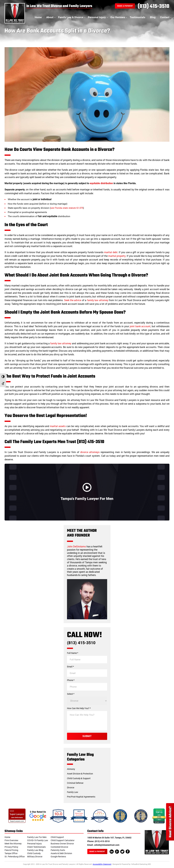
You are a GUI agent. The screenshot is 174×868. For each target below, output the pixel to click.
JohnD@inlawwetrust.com (107, 845)
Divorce (71, 787)
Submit (87, 736)
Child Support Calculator (63, 840)
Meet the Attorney (13, 843)
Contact (165, 17)
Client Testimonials (36, 847)
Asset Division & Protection (80, 774)
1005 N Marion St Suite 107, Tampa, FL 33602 (109, 838)
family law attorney (98, 300)
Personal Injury (97, 17)
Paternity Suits (58, 850)
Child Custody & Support (79, 778)
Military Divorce (35, 856)
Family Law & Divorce (71, 17)
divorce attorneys (90, 452)
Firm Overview (11, 840)
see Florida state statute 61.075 (67, 208)
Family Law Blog (35, 850)
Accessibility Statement (102, 864)
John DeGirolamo (76, 546)
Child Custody (34, 853)
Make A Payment (125, 6)
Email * (70, 667)
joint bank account (140, 326)
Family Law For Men (37, 837)
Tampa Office (11, 853)
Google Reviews (58, 856)
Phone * (71, 680)
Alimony (71, 769)
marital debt (111, 252)
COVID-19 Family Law (38, 840)
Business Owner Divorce (62, 843)
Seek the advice (73, 300)
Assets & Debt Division (61, 853)
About (50, 17)
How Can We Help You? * (79, 708)
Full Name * (73, 653)
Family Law (73, 792)
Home (38, 17)
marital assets (58, 426)
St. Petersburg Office (15, 856)
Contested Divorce (59, 847)
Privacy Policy (11, 847)
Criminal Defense (75, 783)
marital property (117, 256)
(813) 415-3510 (154, 6)
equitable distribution (101, 183)
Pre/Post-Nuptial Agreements (81, 797)
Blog (153, 17)
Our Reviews (118, 17)
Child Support (57, 837)
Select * (71, 694)
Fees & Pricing (11, 850)
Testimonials (138, 17)
